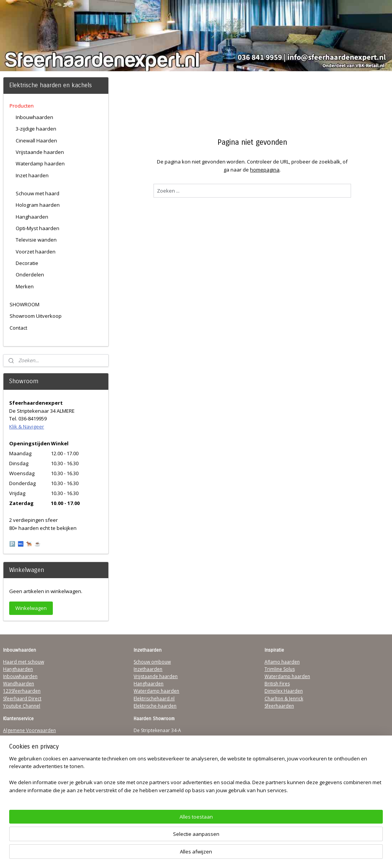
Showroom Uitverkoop (36, 316)
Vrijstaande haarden (40, 152)
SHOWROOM (24, 304)
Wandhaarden (19, 684)
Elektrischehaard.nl (154, 699)
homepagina (265, 170)
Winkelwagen (31, 608)
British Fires (277, 684)
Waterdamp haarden (40, 163)
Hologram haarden (38, 205)
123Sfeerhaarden (22, 691)
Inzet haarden (32, 175)
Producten (22, 106)
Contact (18, 328)
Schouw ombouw (152, 662)
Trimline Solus (280, 669)
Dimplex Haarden (284, 691)
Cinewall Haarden (36, 141)
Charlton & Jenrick (284, 699)
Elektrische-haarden (155, 706)
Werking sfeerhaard (24, 789)
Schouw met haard (38, 193)
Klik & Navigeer (27, 427)
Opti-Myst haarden (38, 228)
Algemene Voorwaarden (29, 730)
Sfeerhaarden (279, 706)
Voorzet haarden (36, 252)
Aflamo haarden (282, 662)
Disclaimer (15, 760)
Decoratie (27, 263)
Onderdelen (30, 275)
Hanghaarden (32, 217)
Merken (25, 286)
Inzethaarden (148, 669)
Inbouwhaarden (34, 117)
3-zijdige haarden (36, 129)
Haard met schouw (24, 662)
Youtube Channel (22, 706)
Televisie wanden (36, 240)
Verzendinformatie (23, 738)
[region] (145, 839)
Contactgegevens (22, 745)
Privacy (11, 753)
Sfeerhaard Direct (22, 699)
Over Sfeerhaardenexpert (31, 782)
